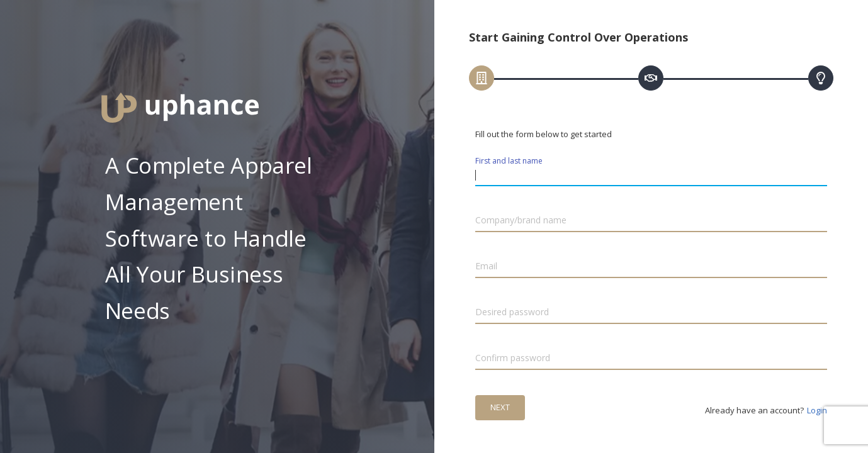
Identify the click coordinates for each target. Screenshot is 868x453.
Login (817, 410)
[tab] (482, 78)
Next (500, 407)
